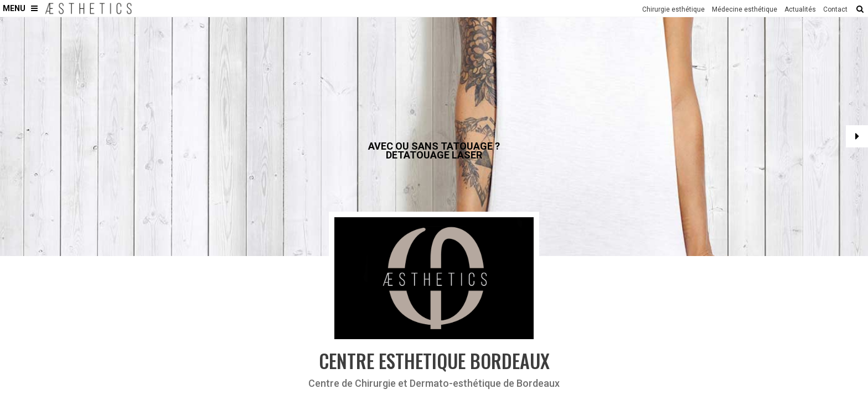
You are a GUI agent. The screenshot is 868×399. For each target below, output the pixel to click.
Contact (835, 9)
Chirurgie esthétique (673, 9)
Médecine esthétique (745, 9)
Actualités (800, 9)
